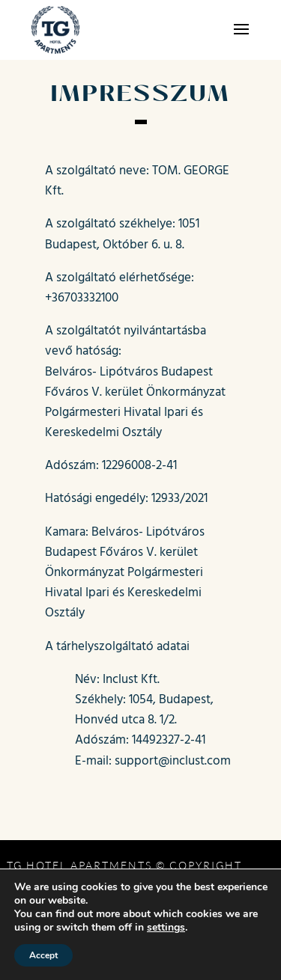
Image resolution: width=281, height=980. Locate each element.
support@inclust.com (173, 760)
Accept (43, 955)
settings (166, 928)
